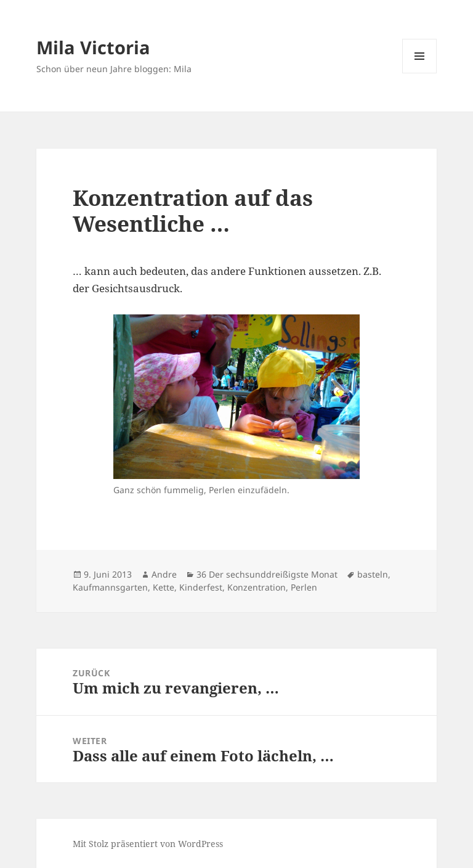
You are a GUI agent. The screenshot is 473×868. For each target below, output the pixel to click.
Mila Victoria (93, 47)
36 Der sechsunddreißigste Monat (267, 574)
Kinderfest (201, 587)
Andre (164, 574)
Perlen (304, 587)
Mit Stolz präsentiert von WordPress (148, 844)
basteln (373, 574)
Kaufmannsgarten (110, 587)
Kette (164, 587)
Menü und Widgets (420, 73)
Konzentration (257, 587)
